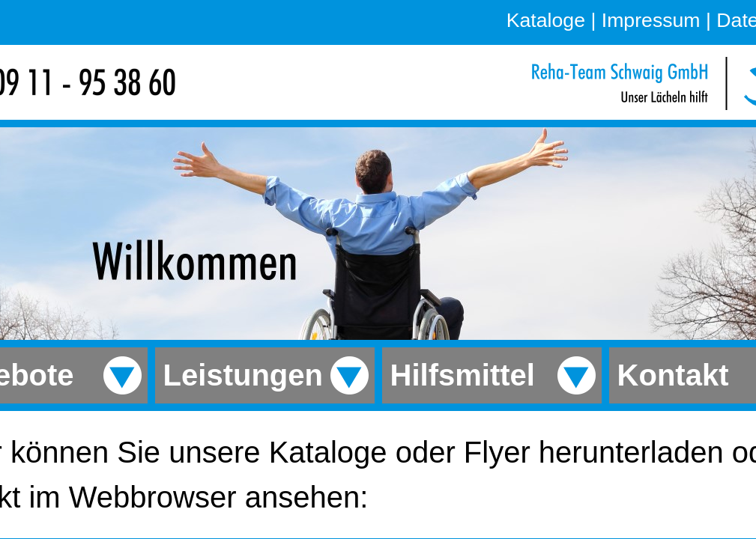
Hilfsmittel (459, 375)
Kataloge (546, 20)
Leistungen (239, 375)
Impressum (651, 20)
